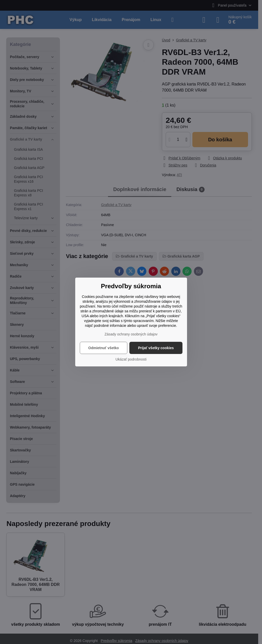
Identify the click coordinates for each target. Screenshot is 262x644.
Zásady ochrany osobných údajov (131, 334)
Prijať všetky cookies (156, 348)
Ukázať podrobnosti (131, 359)
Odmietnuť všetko (103, 348)
